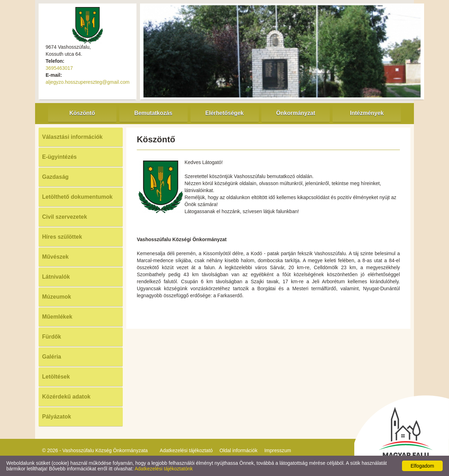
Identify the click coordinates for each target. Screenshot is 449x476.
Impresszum (277, 450)
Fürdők (52, 337)
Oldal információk (239, 450)
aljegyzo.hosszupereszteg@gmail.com (88, 82)
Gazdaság (55, 177)
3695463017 (59, 68)
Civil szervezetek (65, 217)
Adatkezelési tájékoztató (186, 450)
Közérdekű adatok (66, 397)
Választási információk (72, 137)
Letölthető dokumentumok (77, 197)
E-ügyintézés (59, 157)
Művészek (55, 257)
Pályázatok (57, 417)
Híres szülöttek (62, 237)
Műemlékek (57, 317)
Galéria (52, 357)
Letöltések (56, 377)
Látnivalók (56, 277)
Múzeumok (57, 297)
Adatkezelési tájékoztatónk (164, 469)
